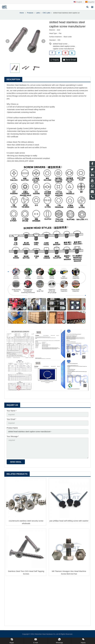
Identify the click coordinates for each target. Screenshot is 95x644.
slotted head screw (60, 44)
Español (90, 2)
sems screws (67, 91)
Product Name (12, 428)
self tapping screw (55, 93)
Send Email (69, 60)
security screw (78, 91)
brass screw (48, 91)
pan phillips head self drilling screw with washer (69, 521)
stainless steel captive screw (64, 46)
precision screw (27, 93)
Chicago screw (17, 96)
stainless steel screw (35, 91)
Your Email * (11, 419)
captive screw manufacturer (64, 49)
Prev (8, 41)
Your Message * (13, 436)
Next (43, 41)
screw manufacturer (44, 85)
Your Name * (12, 411)
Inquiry (55, 60)
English (78, 2)
